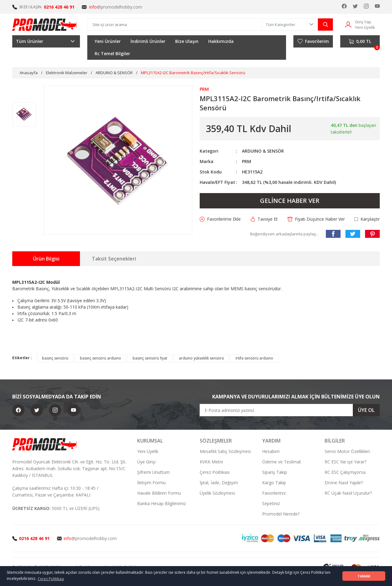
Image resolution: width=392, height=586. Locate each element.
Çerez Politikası (215, 472)
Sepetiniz (271, 503)
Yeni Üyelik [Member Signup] (365, 27)
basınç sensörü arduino (100, 358)
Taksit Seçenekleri (114, 259)
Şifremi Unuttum (153, 472)
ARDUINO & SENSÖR (263, 151)
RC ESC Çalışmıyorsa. (345, 472)
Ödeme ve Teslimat (282, 462)
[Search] (175, 25)
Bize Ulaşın (187, 41)
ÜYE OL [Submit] (366, 410)
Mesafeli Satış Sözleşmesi (225, 451)
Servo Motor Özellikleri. (348, 451)
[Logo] (45, 25)
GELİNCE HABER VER (290, 201)
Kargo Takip (274, 483)
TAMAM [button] (364, 576)
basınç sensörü (55, 358)
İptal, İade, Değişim (219, 483)
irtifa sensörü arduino (254, 358)
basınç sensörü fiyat (150, 358)
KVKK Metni (211, 462)
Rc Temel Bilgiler (112, 53)
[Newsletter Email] (290, 410)
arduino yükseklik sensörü (201, 358)
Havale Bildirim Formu (159, 493)
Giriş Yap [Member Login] (363, 22)
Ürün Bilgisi (46, 259)
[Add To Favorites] (220, 219)
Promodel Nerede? (281, 514)
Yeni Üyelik (148, 451)
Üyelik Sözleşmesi (217, 493)
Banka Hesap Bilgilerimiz (162, 503)
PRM (247, 161)
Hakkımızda (221, 41)
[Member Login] (348, 24)
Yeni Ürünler (108, 41)
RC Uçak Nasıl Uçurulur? (348, 493)
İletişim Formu (151, 483)
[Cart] (360, 41)
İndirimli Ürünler (148, 41)
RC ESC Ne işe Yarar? (345, 462)
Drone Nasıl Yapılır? (344, 483)
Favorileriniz (274, 493)
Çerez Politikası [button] (51, 579)
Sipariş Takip (275, 472)
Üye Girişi (146, 462)
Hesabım (271, 451)
